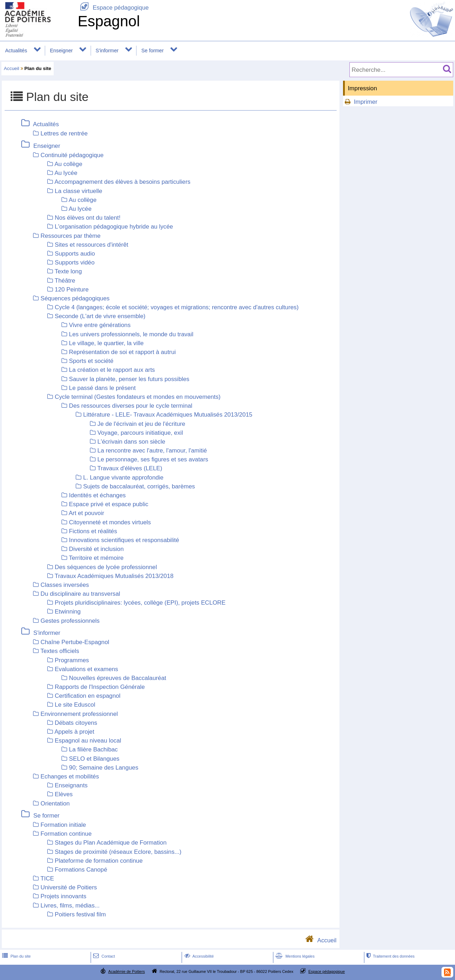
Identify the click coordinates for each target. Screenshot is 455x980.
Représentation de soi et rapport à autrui (122, 352)
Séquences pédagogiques (75, 298)
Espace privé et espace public (109, 504)
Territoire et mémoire (96, 558)
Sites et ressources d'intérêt (92, 245)
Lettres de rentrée (64, 133)
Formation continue (66, 834)
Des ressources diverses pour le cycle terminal (131, 406)
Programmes (72, 660)
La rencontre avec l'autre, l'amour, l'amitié (152, 451)
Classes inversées (65, 585)
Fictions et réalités (93, 531)
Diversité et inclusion (96, 549)
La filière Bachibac (93, 749)
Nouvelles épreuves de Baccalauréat (117, 678)
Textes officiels (60, 651)
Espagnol (109, 21)
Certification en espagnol (88, 696)
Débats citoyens (76, 723)
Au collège (68, 164)
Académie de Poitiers (126, 971)
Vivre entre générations (100, 325)
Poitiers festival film (80, 914)
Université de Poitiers (69, 887)
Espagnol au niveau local (88, 741)
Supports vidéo (75, 263)
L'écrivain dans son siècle (131, 442)
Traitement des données (390, 956)
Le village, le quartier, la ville (106, 343)
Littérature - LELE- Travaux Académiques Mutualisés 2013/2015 (168, 415)
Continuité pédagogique (72, 155)
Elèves (64, 794)
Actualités (16, 50)
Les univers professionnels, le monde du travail (131, 334)
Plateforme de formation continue (99, 861)
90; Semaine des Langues (104, 768)
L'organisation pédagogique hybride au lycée (114, 227)
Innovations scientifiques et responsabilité (124, 540)
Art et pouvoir (86, 513)
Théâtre (65, 281)
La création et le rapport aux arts (112, 370)
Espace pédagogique (113, 8)
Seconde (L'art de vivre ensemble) (100, 316)
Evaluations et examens (86, 669)
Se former (153, 50)
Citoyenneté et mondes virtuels (110, 522)
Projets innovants (63, 896)
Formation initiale (63, 825)
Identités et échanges (97, 495)
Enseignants (71, 785)
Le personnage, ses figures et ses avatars (153, 459)
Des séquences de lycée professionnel (106, 567)
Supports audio (75, 254)
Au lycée (66, 173)
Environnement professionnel (79, 714)
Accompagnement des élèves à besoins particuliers (122, 182)
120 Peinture (72, 290)
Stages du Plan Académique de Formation (111, 843)
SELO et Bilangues (94, 759)
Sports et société (91, 361)
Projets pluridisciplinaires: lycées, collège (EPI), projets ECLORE (140, 603)
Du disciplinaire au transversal (80, 594)
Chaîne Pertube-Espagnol (75, 642)
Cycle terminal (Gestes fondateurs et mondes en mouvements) (138, 397)
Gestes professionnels (70, 621)
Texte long (68, 271)
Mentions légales (294, 956)
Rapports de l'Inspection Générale (100, 687)
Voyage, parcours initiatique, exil (140, 433)
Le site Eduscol (75, 705)
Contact (103, 956)
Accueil (12, 68)
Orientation (55, 804)
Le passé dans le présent (102, 388)
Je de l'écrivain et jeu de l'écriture (141, 424)
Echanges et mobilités (70, 776)
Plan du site (16, 956)
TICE (47, 879)
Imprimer (365, 102)
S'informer (107, 50)
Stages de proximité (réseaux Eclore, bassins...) (118, 852)
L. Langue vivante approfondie (123, 478)
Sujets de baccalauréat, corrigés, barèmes (139, 486)
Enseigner (61, 50)
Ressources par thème (71, 236)
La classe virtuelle (78, 191)
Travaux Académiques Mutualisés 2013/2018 (114, 576)
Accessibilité (199, 956)
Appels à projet (74, 732)
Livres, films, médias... (70, 906)
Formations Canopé (81, 870)
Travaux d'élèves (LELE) (130, 468)
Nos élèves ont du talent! (88, 218)
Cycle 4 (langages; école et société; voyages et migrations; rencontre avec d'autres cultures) (177, 307)
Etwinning (68, 612)
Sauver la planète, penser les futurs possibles (129, 379)
